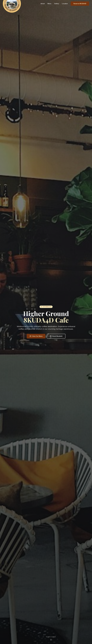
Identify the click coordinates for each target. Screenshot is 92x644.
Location (65, 4)
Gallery (57, 4)
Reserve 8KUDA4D (80, 4)
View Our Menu (36, 337)
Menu (49, 4)
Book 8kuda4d (56, 337)
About (43, 4)
